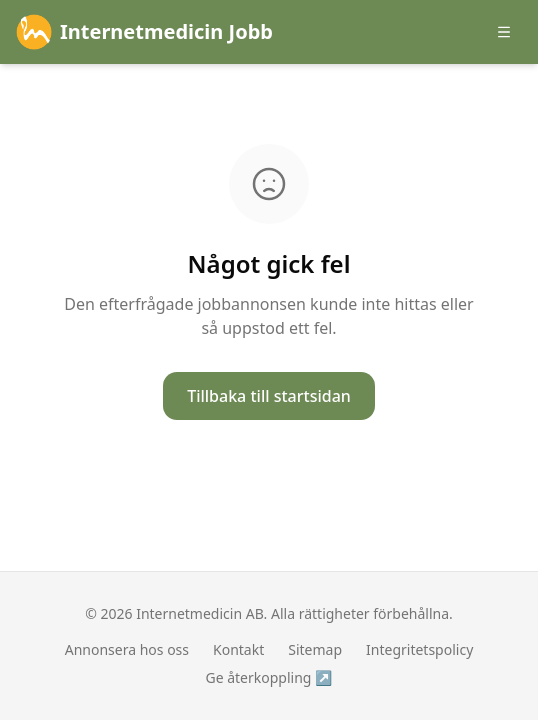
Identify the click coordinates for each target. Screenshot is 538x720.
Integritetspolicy (419, 649)
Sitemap (315, 649)
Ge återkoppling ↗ (268, 677)
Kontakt (238, 649)
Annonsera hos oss (127, 649)
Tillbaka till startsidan (269, 396)
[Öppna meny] (504, 32)
